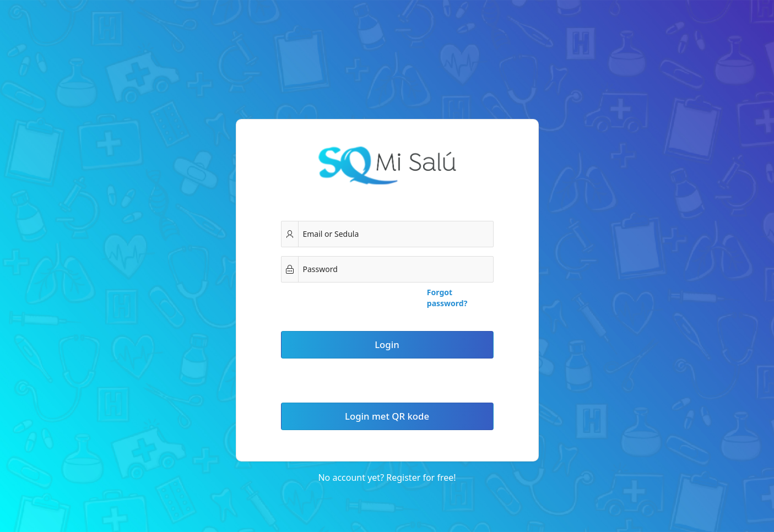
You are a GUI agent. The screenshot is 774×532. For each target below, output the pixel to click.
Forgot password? (447, 298)
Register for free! (421, 477)
